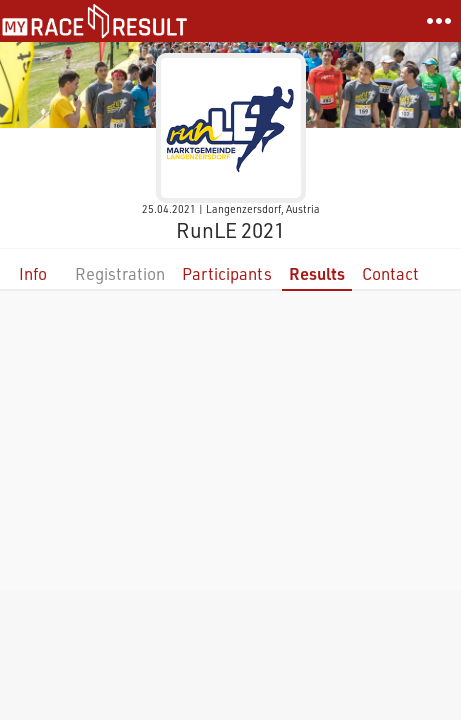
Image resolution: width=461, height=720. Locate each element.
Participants (227, 273)
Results (317, 273)
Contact (390, 273)
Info (33, 273)
